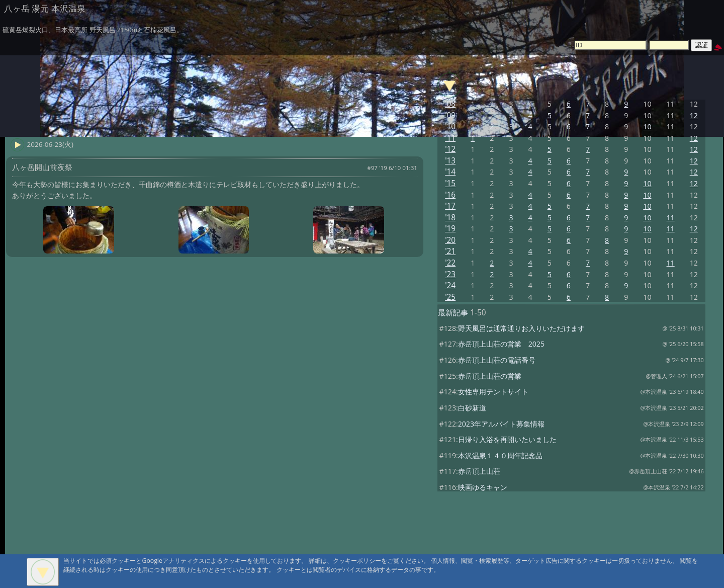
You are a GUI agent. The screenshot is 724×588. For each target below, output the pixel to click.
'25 (450, 297)
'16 (450, 195)
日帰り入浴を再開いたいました (507, 439)
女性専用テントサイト (493, 392)
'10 (450, 127)
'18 (450, 218)
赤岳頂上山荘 (479, 471)
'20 (450, 240)
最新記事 (453, 313)
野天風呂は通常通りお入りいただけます (521, 328)
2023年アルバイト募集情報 (501, 424)
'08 (450, 104)
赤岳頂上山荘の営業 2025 (501, 344)
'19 (450, 229)
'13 (450, 161)
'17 (450, 206)
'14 (450, 172)
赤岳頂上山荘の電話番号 (497, 360)
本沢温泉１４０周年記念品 (500, 455)
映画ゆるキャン (483, 487)
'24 (450, 285)
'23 (450, 274)
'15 (450, 183)
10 (647, 127)
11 (671, 218)
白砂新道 (472, 408)
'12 (450, 149)
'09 (450, 115)
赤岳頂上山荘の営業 (490, 376)
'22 (450, 263)
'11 (450, 138)
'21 (450, 251)
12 (694, 115)
